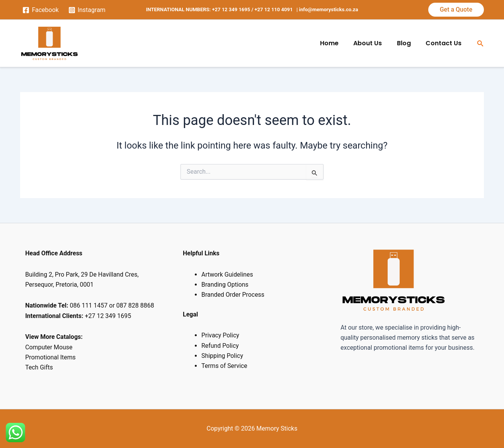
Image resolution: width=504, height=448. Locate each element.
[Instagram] (87, 10)
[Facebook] (41, 10)
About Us (374, 43)
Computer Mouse (49, 347)
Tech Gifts (39, 367)
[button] (456, 10)
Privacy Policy (220, 335)
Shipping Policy (222, 356)
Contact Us (445, 43)
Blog (408, 43)
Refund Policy (220, 346)
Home (338, 43)
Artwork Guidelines (227, 274)
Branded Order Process (233, 295)
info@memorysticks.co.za (329, 9)
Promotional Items (51, 357)
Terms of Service (225, 366)
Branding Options (225, 285)
